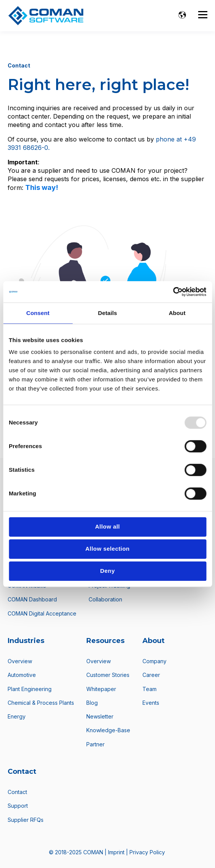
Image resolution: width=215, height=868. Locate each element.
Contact (17, 792)
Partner (95, 744)
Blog (92, 703)
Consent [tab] (38, 313)
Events (151, 703)
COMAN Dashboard (32, 599)
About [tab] (177, 313)
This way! (42, 187)
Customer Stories (108, 675)
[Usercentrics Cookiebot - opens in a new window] (173, 292)
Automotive (22, 675)
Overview (20, 661)
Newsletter (100, 716)
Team (150, 689)
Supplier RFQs (26, 820)
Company (154, 661)
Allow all (107, 526)
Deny (107, 571)
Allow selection (108, 549)
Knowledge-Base (108, 730)
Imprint (117, 852)
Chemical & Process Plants (41, 703)
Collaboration (105, 599)
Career (151, 675)
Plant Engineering (30, 689)
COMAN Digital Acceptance (42, 613)
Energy (17, 716)
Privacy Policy (147, 852)
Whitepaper (101, 689)
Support (18, 806)
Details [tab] (108, 313)
